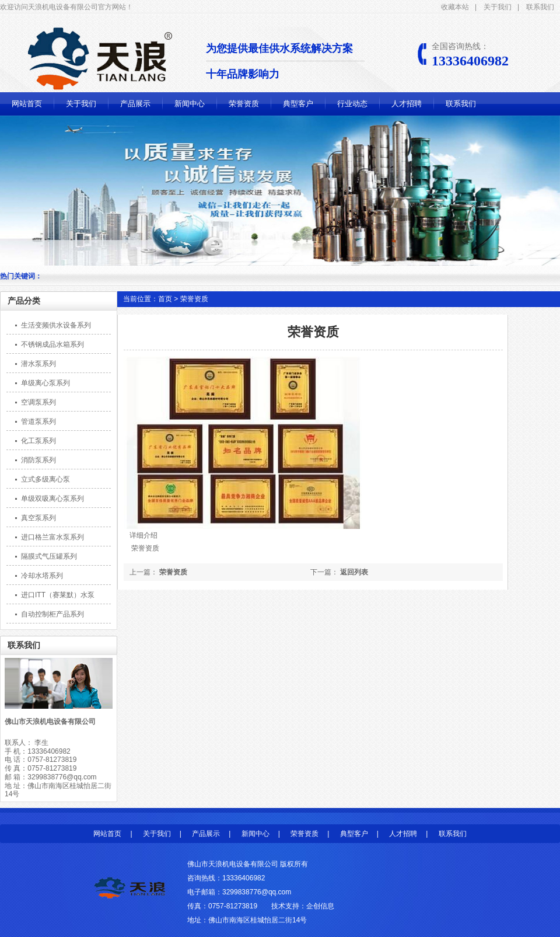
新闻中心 (190, 104)
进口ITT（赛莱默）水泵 (58, 595)
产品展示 (135, 104)
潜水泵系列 (38, 364)
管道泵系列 (38, 422)
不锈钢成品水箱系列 (52, 344)
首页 (165, 299)
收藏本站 (455, 7)
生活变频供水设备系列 (56, 325)
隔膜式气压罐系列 (49, 556)
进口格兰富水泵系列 (52, 537)
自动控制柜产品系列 (52, 614)
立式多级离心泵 (45, 479)
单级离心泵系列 (45, 383)
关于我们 (498, 7)
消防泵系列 (38, 460)
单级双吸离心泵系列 (52, 499)
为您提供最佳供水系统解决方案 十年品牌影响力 (285, 61)
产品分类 (24, 301)
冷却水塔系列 (42, 576)
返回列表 (354, 572)
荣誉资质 (244, 104)
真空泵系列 (38, 518)
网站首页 (27, 104)
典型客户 (298, 104)
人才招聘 (407, 104)
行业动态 (352, 104)
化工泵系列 (38, 441)
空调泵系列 (38, 402)
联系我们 (540, 7)
